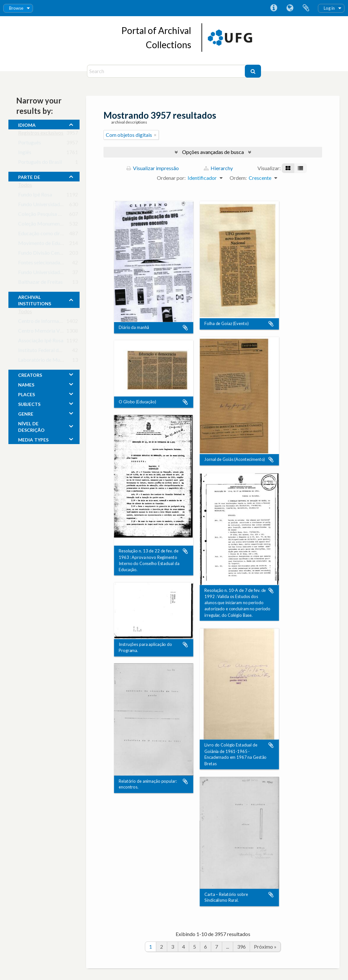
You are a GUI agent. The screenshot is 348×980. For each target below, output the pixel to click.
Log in (329, 8)
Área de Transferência (306, 8)
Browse (16, 8)
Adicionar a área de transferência (185, 328)
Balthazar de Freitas (40, 283)
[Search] (167, 71)
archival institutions (35, 299)
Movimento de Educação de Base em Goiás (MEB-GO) (79, 244)
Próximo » (265, 947)
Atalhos (274, 8)
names (26, 384)
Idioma (290, 8)
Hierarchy (218, 168)
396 (241, 947)
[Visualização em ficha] (288, 168)
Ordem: (238, 178)
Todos (25, 186)
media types (33, 439)
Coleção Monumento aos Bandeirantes (61, 225)
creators (30, 374)
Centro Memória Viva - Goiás (51, 332)
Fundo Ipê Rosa (35, 196)
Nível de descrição (31, 426)
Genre (26, 413)
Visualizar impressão (153, 168)
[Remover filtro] (155, 135)
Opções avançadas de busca (213, 152)
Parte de (29, 176)
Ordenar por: (171, 178)
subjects (29, 403)
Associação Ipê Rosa (41, 342)
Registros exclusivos (41, 134)
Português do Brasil (40, 163)
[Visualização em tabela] (300, 168)
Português (30, 144)
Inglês (25, 153)
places (27, 394)
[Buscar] (253, 71)
